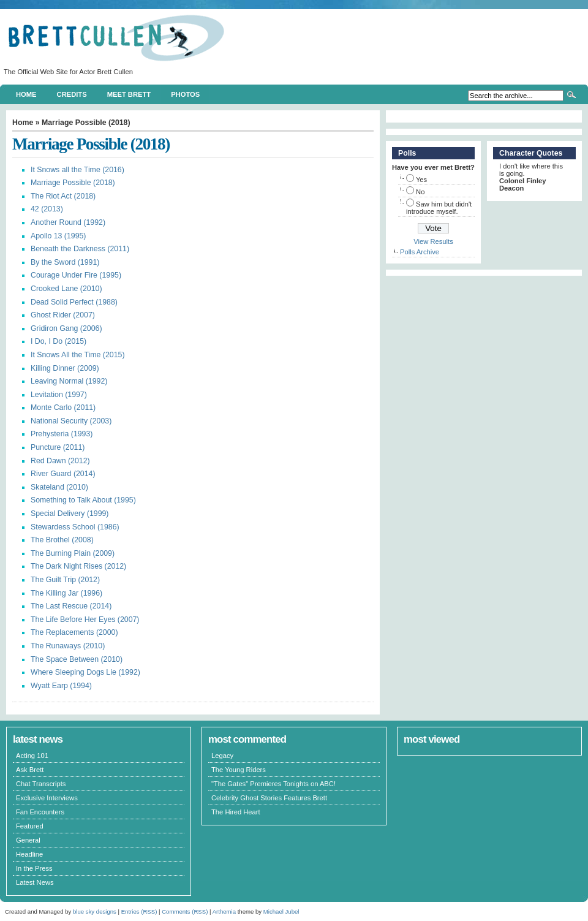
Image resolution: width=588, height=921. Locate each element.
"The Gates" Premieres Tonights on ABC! (273, 784)
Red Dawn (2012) (60, 461)
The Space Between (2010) (77, 659)
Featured (30, 826)
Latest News (35, 882)
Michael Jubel (281, 912)
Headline (29, 854)
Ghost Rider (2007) (63, 315)
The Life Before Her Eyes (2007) (85, 620)
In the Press (34, 868)
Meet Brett (129, 94)
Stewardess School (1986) (75, 527)
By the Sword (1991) (65, 262)
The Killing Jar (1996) (66, 593)
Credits (72, 94)
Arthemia (224, 912)
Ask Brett (30, 770)
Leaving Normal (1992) (69, 381)
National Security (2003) (71, 421)
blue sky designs (95, 912)
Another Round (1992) (68, 222)
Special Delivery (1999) (70, 514)
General (28, 840)
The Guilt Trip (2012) (65, 580)
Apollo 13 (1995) (58, 236)
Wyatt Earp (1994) (61, 686)
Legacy (222, 756)
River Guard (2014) (63, 474)
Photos (185, 94)
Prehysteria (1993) (62, 434)
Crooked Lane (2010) (66, 289)
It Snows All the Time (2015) (78, 355)
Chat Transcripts (41, 784)
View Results (433, 241)
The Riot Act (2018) (63, 196)
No (420, 192)
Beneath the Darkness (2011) (80, 249)
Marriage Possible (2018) (73, 183)
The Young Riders (239, 770)
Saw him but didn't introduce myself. (439, 208)
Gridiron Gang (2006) (66, 328)
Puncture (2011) (58, 447)
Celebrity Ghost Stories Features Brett (269, 798)
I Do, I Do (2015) (58, 341)
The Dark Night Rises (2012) (78, 566)
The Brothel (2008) (62, 540)
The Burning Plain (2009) (73, 553)
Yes (421, 180)
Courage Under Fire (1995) (76, 275)
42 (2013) (47, 209)
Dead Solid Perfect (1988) (74, 302)
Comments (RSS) (185, 912)
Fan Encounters (40, 812)
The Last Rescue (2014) (71, 606)
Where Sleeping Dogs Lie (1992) (85, 672)
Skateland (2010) (59, 487)
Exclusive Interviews (47, 798)
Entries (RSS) (139, 912)
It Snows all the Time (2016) (77, 170)
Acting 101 (32, 756)
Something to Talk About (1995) (83, 500)
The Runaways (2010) (68, 646)
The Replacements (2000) (74, 632)
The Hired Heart (236, 812)
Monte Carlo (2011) (63, 407)
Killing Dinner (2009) (65, 368)
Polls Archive (420, 252)
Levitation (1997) (59, 395)
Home (26, 94)
